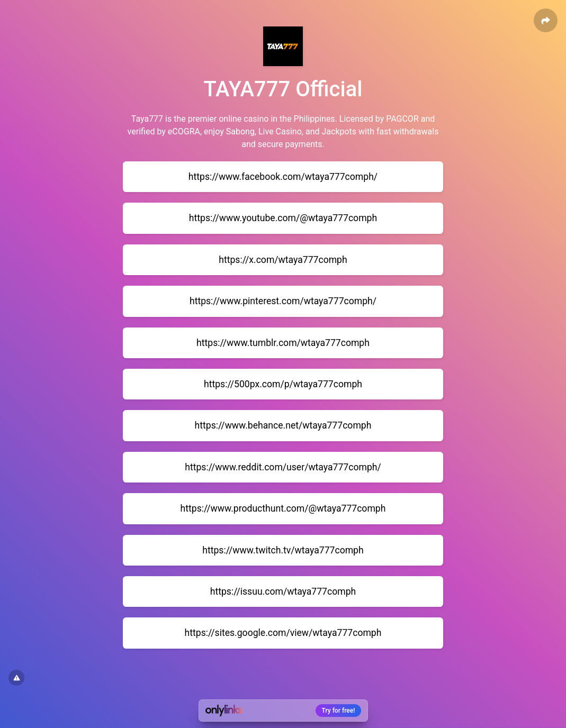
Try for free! (339, 711)
